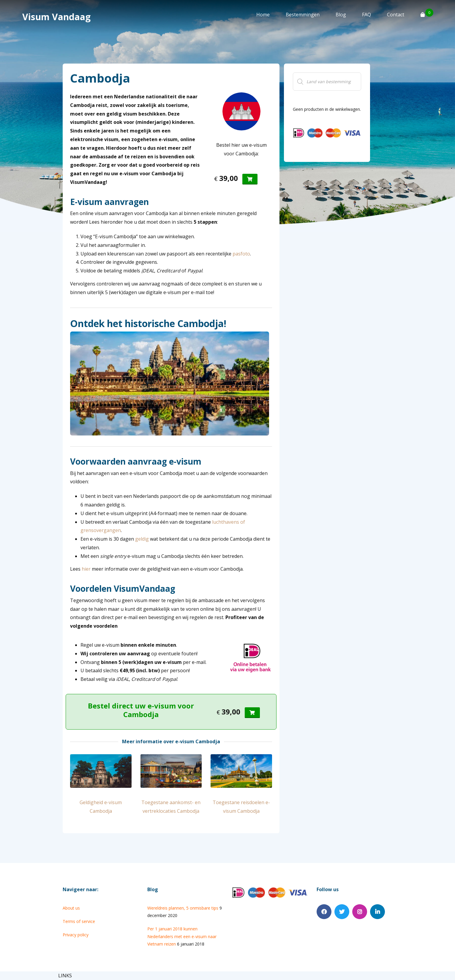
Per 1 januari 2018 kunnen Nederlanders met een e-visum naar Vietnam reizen (182, 936)
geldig (142, 539)
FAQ (366, 15)
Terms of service (79, 921)
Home (263, 15)
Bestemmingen (303, 15)
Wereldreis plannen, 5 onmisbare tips (183, 908)
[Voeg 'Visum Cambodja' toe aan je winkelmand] (250, 179)
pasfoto (241, 254)
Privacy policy (76, 935)
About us (71, 908)
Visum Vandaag (56, 17)
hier (86, 569)
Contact (396, 15)
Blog (341, 15)
